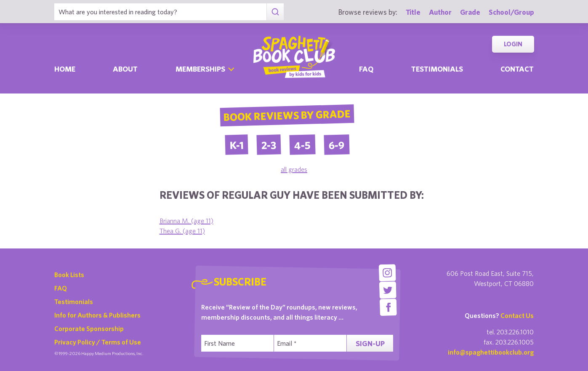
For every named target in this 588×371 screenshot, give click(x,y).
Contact (517, 69)
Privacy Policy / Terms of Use (98, 342)
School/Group (511, 12)
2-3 (269, 145)
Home (65, 69)
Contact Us (517, 315)
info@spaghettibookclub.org (491, 352)
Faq (366, 69)
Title (413, 12)
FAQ (61, 288)
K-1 (236, 145)
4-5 (302, 145)
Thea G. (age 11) (182, 231)
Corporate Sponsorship (89, 328)
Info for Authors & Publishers (97, 315)
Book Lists (69, 275)
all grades (294, 169)
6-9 (337, 145)
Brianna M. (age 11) (186, 221)
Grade (470, 12)
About (125, 69)
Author (440, 12)
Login (513, 44)
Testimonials (437, 69)
